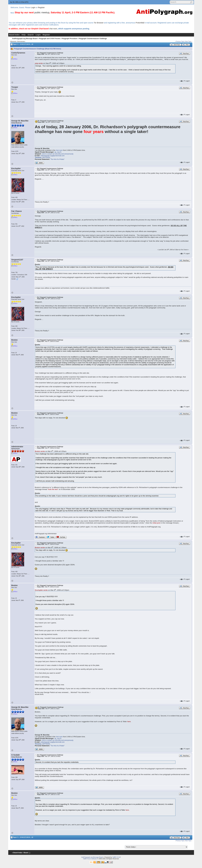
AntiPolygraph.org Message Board (25, 39)
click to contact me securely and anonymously (58, 154)
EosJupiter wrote (41, 590)
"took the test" (53, 489)
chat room (53, 29)
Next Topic (188, 41)
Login (33, 7)
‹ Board (25, 853)
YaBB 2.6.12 (116, 857)
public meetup (42, 12)
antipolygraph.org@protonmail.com (52, 156)
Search (31, 35)
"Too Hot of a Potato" (57, 159)
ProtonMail (140, 23)
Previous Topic (180, 41)
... (19, 44)
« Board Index (17, 853)
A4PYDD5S (46, 158)
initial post (156, 523)
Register (41, 7)
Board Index (14, 35)
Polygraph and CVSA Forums (50, 39)
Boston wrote (40, 451)
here (129, 722)
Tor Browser (99, 23)
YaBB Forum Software (90, 859)
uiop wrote (39, 63)
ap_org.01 (58, 152)
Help (24, 35)
